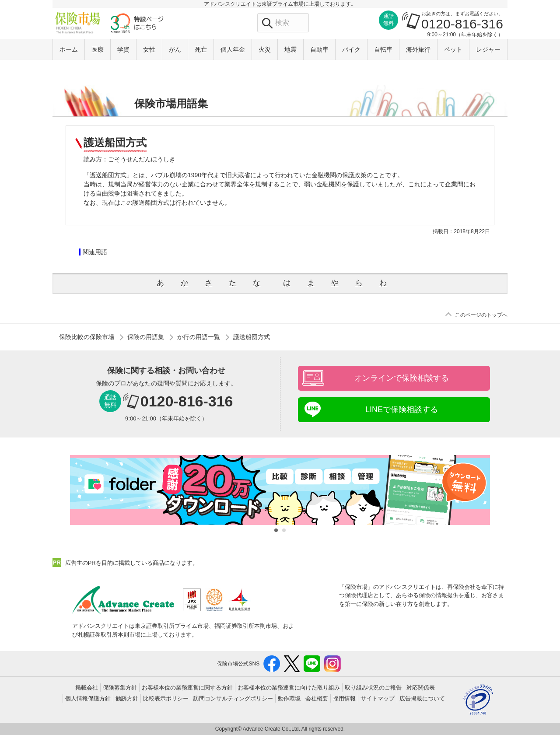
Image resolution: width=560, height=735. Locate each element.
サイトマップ (378, 698)
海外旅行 (418, 49)
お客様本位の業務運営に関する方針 (187, 688)
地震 (290, 49)
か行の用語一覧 (199, 337)
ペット (453, 49)
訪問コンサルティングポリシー (233, 698)
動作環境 (289, 698)
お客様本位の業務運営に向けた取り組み (289, 688)
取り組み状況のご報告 (373, 688)
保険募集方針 (120, 688)
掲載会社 (87, 688)
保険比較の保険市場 (87, 337)
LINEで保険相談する (402, 409)
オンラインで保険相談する (402, 378)
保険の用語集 (146, 337)
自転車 (383, 49)
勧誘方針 (127, 698)
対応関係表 (421, 688)
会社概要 (317, 698)
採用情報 (344, 698)
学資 (123, 49)
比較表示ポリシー (166, 698)
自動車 (319, 49)
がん (175, 49)
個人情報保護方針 (88, 698)
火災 (265, 49)
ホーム (69, 49)
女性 (149, 49)
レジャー (488, 49)
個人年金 (233, 49)
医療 (98, 49)
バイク (351, 49)
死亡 (201, 49)
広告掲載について (422, 698)
